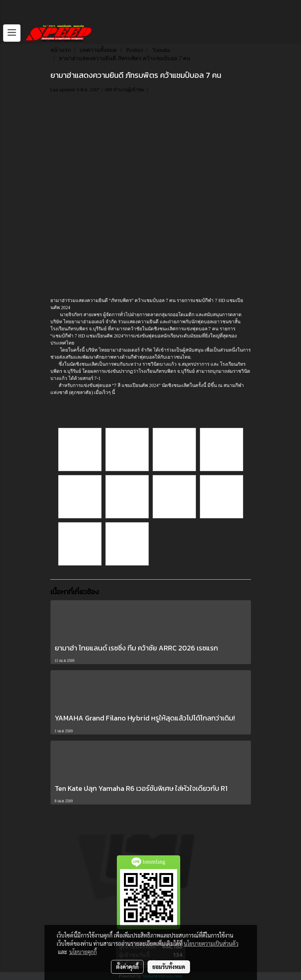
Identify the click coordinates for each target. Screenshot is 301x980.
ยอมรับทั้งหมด (169, 967)
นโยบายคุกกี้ (83, 952)
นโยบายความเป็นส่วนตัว (211, 943)
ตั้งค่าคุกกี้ (127, 967)
